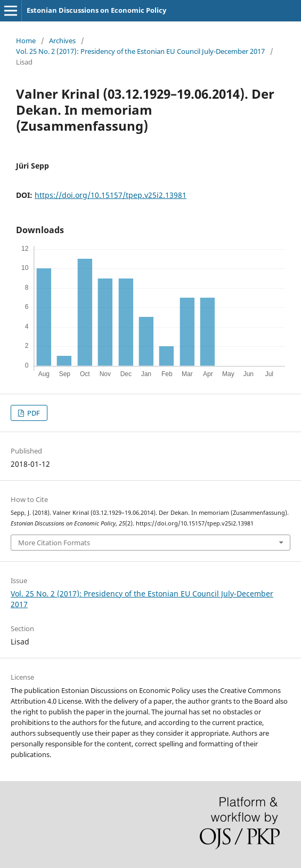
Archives (62, 41)
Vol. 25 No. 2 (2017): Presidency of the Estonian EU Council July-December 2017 (140, 51)
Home (26, 41)
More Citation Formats (54, 543)
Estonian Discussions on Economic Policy (96, 10)
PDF (33, 413)
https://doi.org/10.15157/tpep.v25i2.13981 (111, 195)
